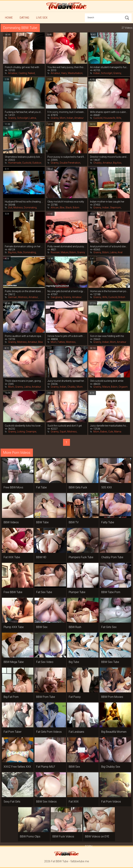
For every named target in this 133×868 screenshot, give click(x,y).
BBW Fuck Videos (63, 836)
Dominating (30, 208)
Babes (104, 432)
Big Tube (74, 662)
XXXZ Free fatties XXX (17, 767)
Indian (97, 73)
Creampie (31, 432)
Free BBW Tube (13, 592)
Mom (63, 118)
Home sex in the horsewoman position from (109, 291)
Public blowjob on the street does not (24, 291)
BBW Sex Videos (46, 802)
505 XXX (107, 487)
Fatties (61, 342)
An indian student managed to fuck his (109, 67)
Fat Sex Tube (44, 592)
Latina (33, 118)
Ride (20, 252)
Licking (21, 432)
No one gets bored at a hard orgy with (66, 291)
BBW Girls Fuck (78, 487)
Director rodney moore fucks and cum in (109, 157)
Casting (23, 73)
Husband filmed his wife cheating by (24, 202)
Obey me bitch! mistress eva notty (66, 202)
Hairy (64, 73)
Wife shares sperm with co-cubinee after (109, 112)
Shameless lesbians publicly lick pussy (24, 157)
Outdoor (37, 163)
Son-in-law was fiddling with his (107, 336)
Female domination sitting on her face (24, 246)
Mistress (18, 208)
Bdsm (76, 208)
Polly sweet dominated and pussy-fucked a (66, 246)
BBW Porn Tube (46, 697)
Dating (24, 18)
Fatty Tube (108, 522)
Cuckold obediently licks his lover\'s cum (24, 426)
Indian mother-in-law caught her (107, 202)
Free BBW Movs (13, 487)
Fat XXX (74, 802)
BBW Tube (42, 522)
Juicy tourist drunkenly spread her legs (66, 381)
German (13, 297)
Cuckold (98, 118)
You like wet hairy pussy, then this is (66, 67)
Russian (55, 252)
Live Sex (42, 18)
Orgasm (123, 387)
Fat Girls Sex (109, 627)
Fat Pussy (75, 697)
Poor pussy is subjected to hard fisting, (66, 157)
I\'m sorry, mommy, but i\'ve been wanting (66, 112)
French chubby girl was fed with (22, 67)
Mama (118, 432)
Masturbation (75, 73)
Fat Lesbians (76, 732)
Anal (120, 252)
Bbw (62, 208)
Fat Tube (41, 487)
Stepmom (115, 208)
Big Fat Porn (11, 697)
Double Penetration (70, 163)
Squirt (63, 432)
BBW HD (41, 557)
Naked (31, 73)
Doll (10, 208)
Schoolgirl (107, 73)
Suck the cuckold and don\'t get (65, 426)
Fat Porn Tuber (13, 732)
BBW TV (74, 522)
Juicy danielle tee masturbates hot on (109, 426)
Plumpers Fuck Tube (81, 557)
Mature (65, 252)
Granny (117, 73)
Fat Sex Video (45, 662)
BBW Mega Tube (14, 662)
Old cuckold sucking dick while (107, 381)
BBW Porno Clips (30, 836)
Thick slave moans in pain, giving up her (24, 381)
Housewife (109, 118)
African (55, 208)
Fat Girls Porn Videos (49, 732)
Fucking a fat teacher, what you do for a (24, 112)
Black (69, 208)
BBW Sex (42, 627)
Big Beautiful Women (114, 732)
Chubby (97, 163)
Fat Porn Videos (111, 802)
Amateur (13, 73)
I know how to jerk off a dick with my (66, 336)
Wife (119, 118)
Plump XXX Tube (14, 627)
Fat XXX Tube (12, 557)
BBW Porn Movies (112, 697)
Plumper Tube (77, 592)
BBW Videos (11, 522)
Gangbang (56, 297)
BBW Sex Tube (110, 662)
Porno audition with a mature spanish (24, 336)
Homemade (15, 163)
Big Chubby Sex (111, 767)
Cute (111, 432)
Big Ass (117, 163)
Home (9, 18)
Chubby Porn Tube (112, 557)
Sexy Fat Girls (12, 802)
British (122, 297)
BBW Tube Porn (111, 592)
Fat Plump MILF (46, 767)
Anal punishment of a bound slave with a (109, 246)
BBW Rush (75, 627)
